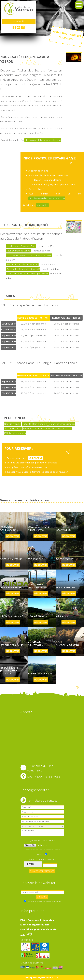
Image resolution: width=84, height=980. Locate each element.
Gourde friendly (12, 424)
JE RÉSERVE (36, 458)
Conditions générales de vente (38, 929)
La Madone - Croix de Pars (21, 246)
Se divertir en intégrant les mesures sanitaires (47, 428)
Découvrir (13, 536)
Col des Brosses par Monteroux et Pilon (29, 255)
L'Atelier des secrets (15, 433)
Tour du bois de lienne (18, 251)
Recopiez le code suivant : (42, 859)
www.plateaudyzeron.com (38, 978)
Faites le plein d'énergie (35, 424)
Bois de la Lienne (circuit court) (23, 269)
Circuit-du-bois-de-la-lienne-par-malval (27, 274)
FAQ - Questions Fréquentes (37, 920)
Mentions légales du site (35, 925)
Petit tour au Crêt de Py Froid (22, 264)
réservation (42, 205)
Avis (26, 935)
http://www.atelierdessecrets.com (43, 140)
